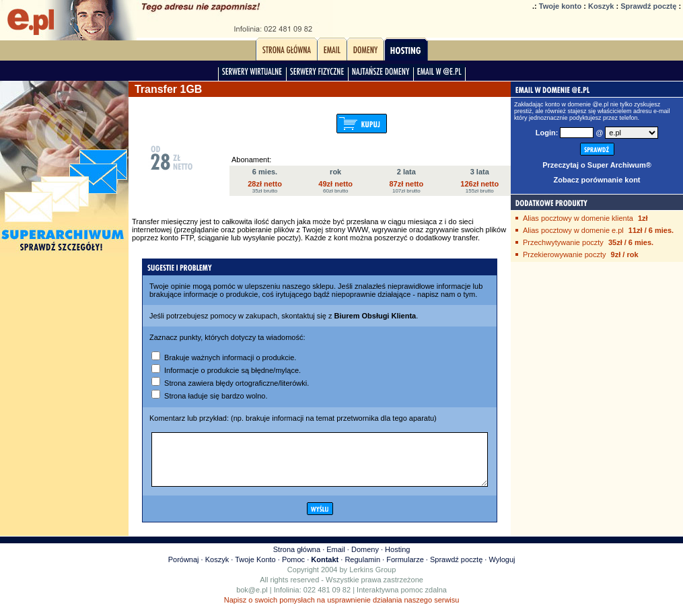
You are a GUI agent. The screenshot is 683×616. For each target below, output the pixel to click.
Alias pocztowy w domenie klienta (578, 218)
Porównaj (184, 570)
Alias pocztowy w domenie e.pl (573, 230)
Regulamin (362, 570)
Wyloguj (502, 570)
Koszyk (601, 6)
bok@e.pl (252, 600)
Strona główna (297, 559)
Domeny (365, 559)
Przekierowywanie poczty (565, 254)
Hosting (397, 559)
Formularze (405, 570)
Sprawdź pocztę (648, 6)
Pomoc (293, 570)
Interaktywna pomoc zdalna (402, 600)
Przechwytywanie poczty (563, 242)
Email (336, 559)
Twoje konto (560, 6)
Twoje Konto (255, 570)
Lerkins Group (372, 580)
